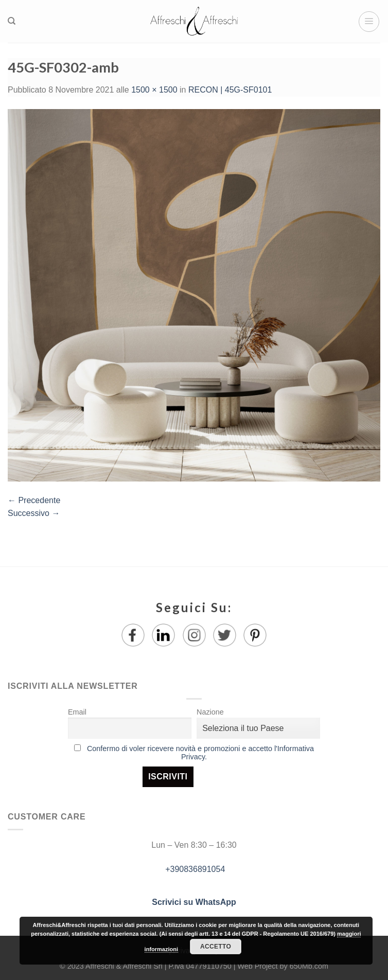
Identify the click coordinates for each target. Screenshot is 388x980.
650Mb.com (309, 966)
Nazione (210, 712)
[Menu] (369, 22)
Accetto (216, 947)
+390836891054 (194, 869)
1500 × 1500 (154, 90)
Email (77, 712)
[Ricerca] (12, 21)
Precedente (34, 500)
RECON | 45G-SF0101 (230, 90)
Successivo (34, 513)
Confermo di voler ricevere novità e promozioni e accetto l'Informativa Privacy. (200, 753)
